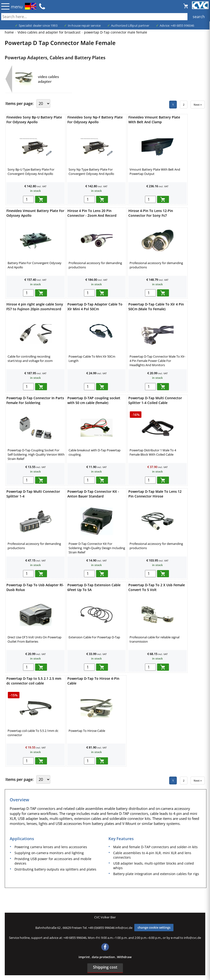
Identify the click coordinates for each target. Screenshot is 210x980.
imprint (84, 957)
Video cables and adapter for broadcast (49, 32)
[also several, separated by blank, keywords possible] (105, 17)
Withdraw (124, 957)
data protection (104, 957)
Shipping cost (105, 967)
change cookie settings (154, 927)
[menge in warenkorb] (28, 199)
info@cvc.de (124, 927)
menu (17, 7)
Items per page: (20, 103)
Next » (198, 105)
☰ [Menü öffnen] (5, 6)
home (9, 32)
